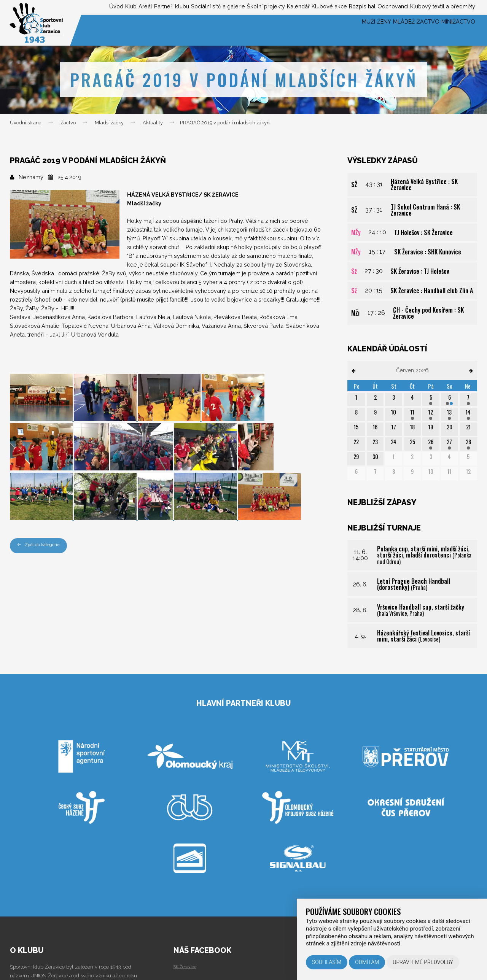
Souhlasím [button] (327, 962)
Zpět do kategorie (42, 546)
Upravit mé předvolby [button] (423, 962)
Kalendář (263, 7)
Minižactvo (454, 30)
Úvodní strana (26, 123)
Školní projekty (224, 7)
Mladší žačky (109, 123)
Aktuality (153, 123)
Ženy (352, 30)
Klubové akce (301, 7)
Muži (328, 30)
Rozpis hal (341, 7)
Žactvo (414, 30)
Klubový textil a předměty (438, 7)
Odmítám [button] (367, 962)
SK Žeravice (187, 966)
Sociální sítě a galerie (166, 7)
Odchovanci (379, 7)
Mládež (381, 30)
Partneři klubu (110, 7)
